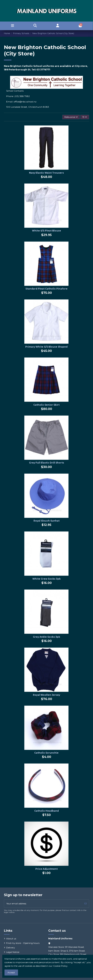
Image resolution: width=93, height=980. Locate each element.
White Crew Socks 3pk (46, 579)
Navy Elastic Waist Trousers (46, 173)
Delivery (11, 948)
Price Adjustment (46, 869)
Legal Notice (13, 952)
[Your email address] (43, 904)
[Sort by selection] (71, 117)
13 (85, 117)
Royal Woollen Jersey (46, 695)
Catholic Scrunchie (46, 753)
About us (11, 939)
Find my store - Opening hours (23, 943)
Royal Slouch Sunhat (46, 521)
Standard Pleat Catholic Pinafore (46, 289)
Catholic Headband (46, 811)
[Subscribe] (86, 904)
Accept (11, 972)
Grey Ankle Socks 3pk (46, 637)
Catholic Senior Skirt (46, 405)
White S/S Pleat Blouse (46, 231)
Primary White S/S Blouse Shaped (46, 347)
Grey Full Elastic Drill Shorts (46, 463)
